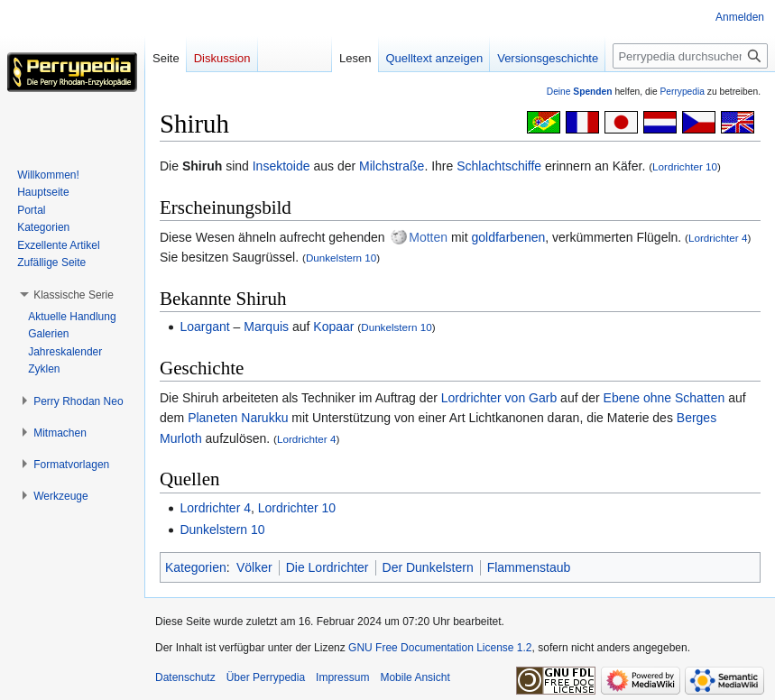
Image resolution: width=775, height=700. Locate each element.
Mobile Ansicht (415, 677)
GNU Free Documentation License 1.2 (440, 648)
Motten (428, 237)
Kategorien (196, 567)
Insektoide (281, 166)
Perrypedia (682, 92)
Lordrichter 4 (718, 238)
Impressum (342, 677)
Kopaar (333, 327)
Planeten (212, 418)
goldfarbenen (509, 237)
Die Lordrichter (328, 567)
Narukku (264, 418)
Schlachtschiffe (499, 166)
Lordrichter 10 (685, 166)
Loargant (204, 327)
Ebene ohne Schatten (664, 398)
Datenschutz (185, 677)
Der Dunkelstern (428, 567)
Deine (580, 92)
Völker (254, 567)
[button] (74, 295)
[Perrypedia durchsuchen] (690, 56)
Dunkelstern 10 (341, 258)
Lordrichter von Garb (499, 398)
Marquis (266, 327)
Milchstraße (392, 166)
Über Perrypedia (266, 677)
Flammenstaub (529, 567)
